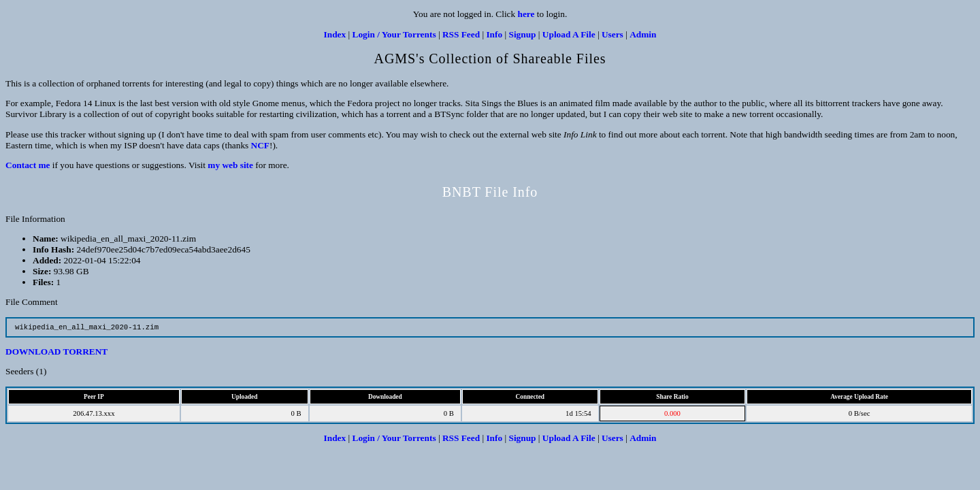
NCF (260, 145)
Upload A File (569, 34)
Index (335, 34)
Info (494, 34)
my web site (230, 165)
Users (612, 34)
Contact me (28, 165)
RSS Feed (461, 34)
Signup (522, 34)
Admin (643, 34)
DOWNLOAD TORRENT (56, 353)
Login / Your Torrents (394, 34)
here (526, 14)
